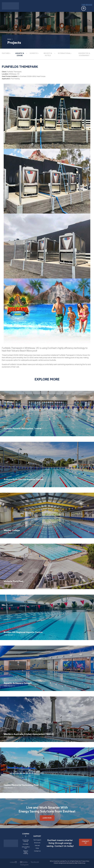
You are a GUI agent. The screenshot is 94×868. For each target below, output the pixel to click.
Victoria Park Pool (13, 581)
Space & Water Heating (26, 852)
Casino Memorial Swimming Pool (21, 785)
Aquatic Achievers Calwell (18, 683)
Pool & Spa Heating (26, 841)
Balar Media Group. (80, 863)
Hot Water (26, 844)
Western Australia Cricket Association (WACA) (29, 734)
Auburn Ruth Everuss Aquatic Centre (24, 480)
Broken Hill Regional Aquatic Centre (23, 632)
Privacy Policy (85, 861)
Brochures (37, 843)
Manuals (37, 846)
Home (9, 39)
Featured (6, 53)
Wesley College (12, 530)
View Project (9, 431)
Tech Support (37, 840)
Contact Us (37, 851)
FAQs (37, 848)
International (64, 53)
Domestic (34, 53)
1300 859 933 (87, 5)
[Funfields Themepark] (47, 116)
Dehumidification (26, 848)
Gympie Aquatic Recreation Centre (22, 429)
